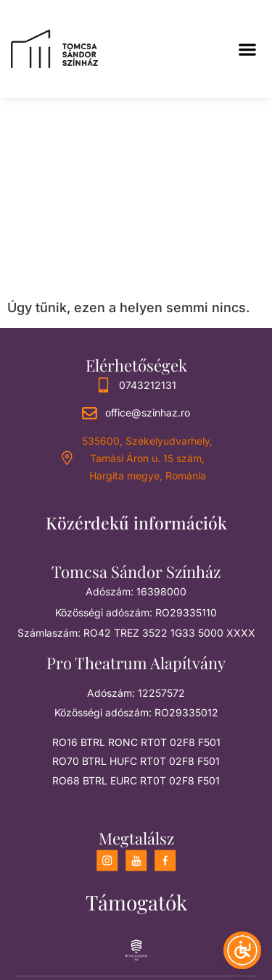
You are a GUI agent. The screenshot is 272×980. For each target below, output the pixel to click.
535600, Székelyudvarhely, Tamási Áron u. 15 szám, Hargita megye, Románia (147, 458)
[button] (247, 49)
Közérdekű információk (136, 523)
